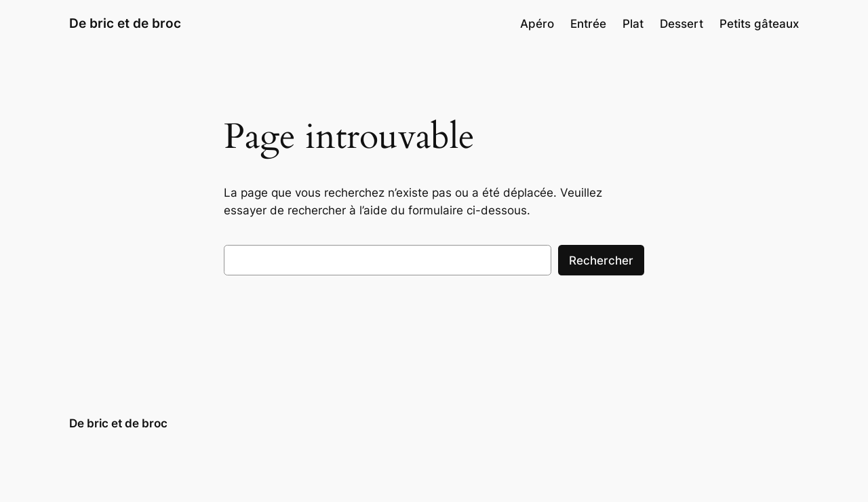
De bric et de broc (125, 23)
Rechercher (601, 260)
